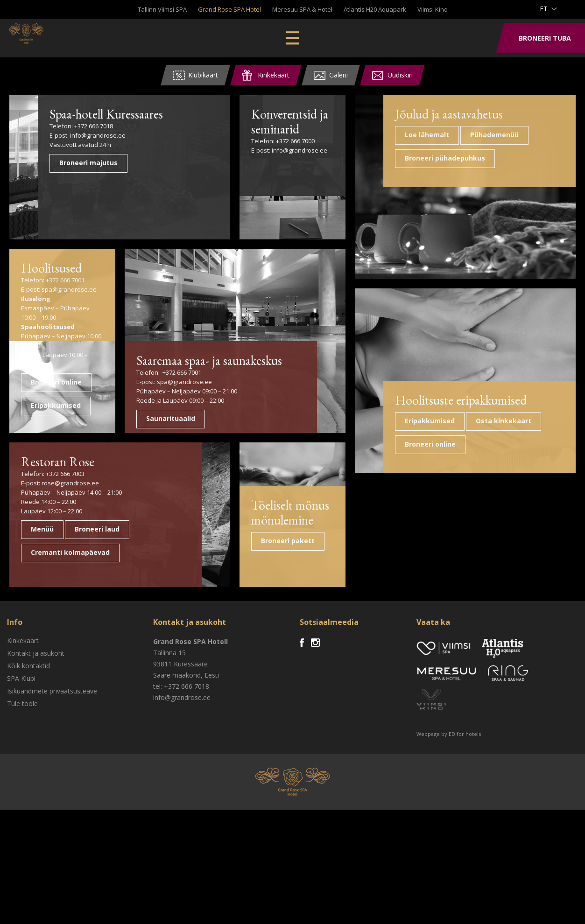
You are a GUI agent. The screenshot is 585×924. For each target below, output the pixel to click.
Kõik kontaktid (28, 780)
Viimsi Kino (433, 9)
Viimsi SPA (46, 37)
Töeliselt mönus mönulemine (288, 626)
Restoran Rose (55, 575)
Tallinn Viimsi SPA (162, 9)
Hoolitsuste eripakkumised (510, 578)
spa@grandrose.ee (69, 288)
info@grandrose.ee (180, 148)
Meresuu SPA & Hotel (302, 9)
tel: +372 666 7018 (181, 801)
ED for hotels (465, 848)
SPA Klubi (21, 793)
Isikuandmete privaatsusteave (52, 805)
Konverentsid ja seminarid (287, 120)
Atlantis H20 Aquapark (375, 9)
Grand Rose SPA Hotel (229, 9)
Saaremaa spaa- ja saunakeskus (175, 424)
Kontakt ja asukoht (36, 767)
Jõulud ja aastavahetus (504, 120)
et (544, 9)
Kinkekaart (23, 755)
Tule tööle (22, 818)
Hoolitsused (49, 267)
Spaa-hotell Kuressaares (158, 120)
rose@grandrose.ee (70, 596)
